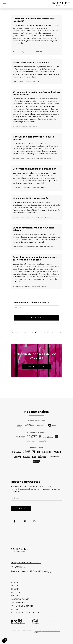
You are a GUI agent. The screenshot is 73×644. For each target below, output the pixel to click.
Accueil (14, 582)
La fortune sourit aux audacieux (31, 63)
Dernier (59, 332)
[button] (4, 4)
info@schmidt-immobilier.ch (26, 562)
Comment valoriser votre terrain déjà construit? (34, 20)
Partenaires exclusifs (22, 606)
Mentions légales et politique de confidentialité (48, 631)
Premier (14, 332)
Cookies (37, 632)
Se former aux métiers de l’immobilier (34, 169)
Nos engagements (20, 599)
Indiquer (15, 592)
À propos (16, 596)
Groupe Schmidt (19, 603)
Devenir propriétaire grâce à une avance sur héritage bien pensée (36, 258)
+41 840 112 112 (18, 567)
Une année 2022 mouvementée (31, 198)
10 (48, 332)
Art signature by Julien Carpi (26, 613)
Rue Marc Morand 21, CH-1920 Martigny (31, 571)
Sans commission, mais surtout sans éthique (33, 229)
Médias (14, 609)
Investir (15, 589)
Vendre (15, 586)
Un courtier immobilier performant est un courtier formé (36, 93)
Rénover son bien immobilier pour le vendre (33, 138)
